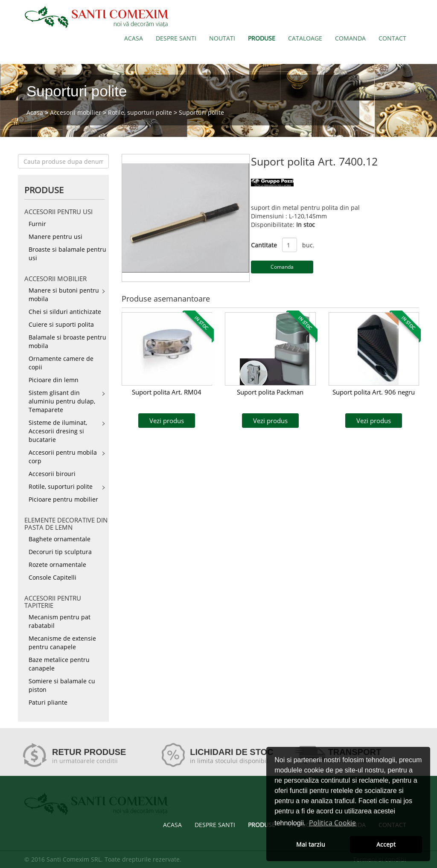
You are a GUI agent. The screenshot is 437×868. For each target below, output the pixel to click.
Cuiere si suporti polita (61, 324)
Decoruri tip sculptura (60, 552)
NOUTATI (222, 38)
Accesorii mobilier (76, 112)
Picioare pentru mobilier (63, 499)
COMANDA (350, 38)
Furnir (37, 224)
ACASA (134, 38)
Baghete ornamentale (60, 539)
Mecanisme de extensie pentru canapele (62, 643)
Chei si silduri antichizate (65, 312)
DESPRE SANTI (176, 38)
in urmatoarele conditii (85, 761)
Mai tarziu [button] (311, 844)
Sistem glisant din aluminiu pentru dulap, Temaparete (62, 401)
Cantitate (264, 245)
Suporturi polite (201, 112)
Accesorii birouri (52, 474)
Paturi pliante (48, 702)
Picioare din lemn (54, 380)
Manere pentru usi (55, 237)
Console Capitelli (52, 577)
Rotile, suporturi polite (140, 112)
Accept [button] (386, 844)
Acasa (35, 112)
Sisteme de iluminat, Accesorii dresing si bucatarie (58, 431)
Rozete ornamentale (57, 565)
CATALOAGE (305, 38)
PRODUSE (262, 38)
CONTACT (392, 38)
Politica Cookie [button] (332, 823)
